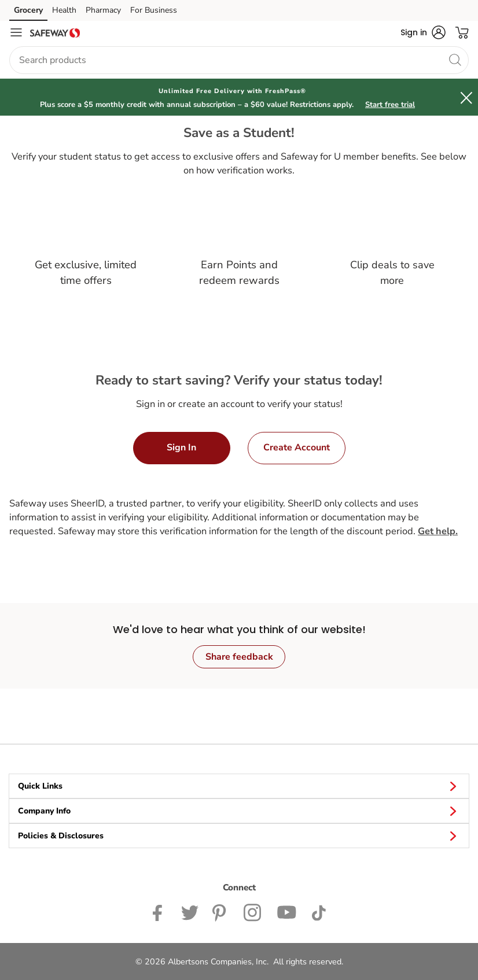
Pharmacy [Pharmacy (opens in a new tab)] (103, 10)
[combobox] (239, 60)
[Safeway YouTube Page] (287, 912)
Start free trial (390, 105)
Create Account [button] (297, 448)
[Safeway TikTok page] (319, 912)
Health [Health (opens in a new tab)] (64, 10)
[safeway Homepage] (55, 32)
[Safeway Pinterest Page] (221, 912)
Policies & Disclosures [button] (239, 835)
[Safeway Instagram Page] (253, 912)
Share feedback (239, 657)
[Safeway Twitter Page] (190, 912)
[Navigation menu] (16, 32)
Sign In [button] (181, 448)
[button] (423, 32)
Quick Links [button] (239, 786)
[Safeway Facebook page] (160, 912)
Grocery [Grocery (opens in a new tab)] (28, 10)
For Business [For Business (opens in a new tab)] (154, 10)
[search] (455, 60)
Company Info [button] (239, 811)
